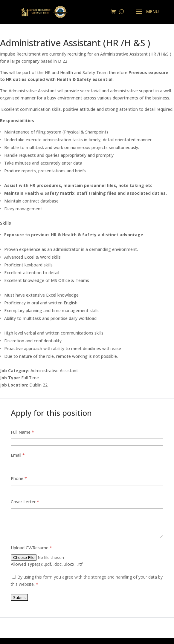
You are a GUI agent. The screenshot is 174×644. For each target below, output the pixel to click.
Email (18, 455)
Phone (19, 478)
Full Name (22, 432)
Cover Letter (25, 502)
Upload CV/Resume (31, 548)
